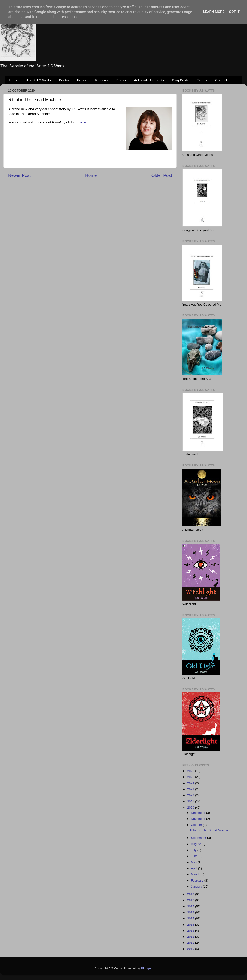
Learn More (214, 12)
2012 (191, 937)
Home (14, 80)
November (199, 819)
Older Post (162, 175)
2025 (191, 777)
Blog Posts (180, 80)
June (195, 856)
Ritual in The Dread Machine (210, 830)
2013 (191, 931)
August (196, 844)
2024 (191, 783)
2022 (191, 795)
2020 (191, 807)
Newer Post (19, 175)
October (197, 825)
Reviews (102, 80)
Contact (221, 80)
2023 (191, 789)
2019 (191, 894)
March (196, 874)
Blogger (146, 968)
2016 (191, 912)
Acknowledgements (149, 80)
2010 (191, 949)
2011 (191, 943)
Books (121, 80)
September (199, 838)
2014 (191, 925)
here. (83, 122)
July (194, 850)
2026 (191, 771)
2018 (191, 900)
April (194, 868)
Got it (234, 12)
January (197, 887)
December (199, 813)
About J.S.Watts (39, 80)
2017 (191, 906)
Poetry (64, 80)
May (194, 862)
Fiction (82, 80)
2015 (191, 918)
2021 (191, 801)
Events (202, 80)
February (198, 880)
